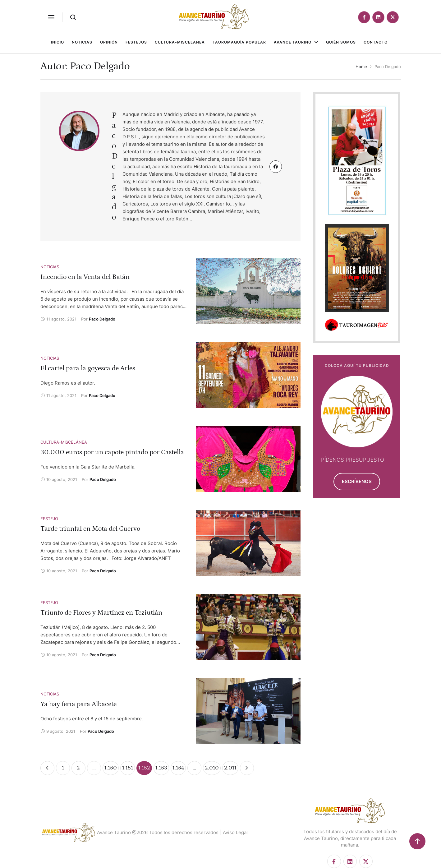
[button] (51, 17)
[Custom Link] (276, 167)
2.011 (230, 768)
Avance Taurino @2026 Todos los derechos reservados (158, 832)
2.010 (212, 768)
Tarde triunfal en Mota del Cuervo (90, 529)
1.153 (161, 768)
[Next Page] (247, 768)
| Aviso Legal (234, 832)
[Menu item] (57, 42)
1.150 (111, 768)
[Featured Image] (248, 291)
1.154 (178, 768)
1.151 (128, 768)
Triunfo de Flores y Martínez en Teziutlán (101, 613)
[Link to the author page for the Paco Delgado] (102, 319)
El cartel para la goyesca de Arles (88, 368)
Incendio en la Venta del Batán (85, 277)
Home (361, 67)
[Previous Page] (47, 768)
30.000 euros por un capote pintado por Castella (112, 452)
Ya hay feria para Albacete (78, 704)
